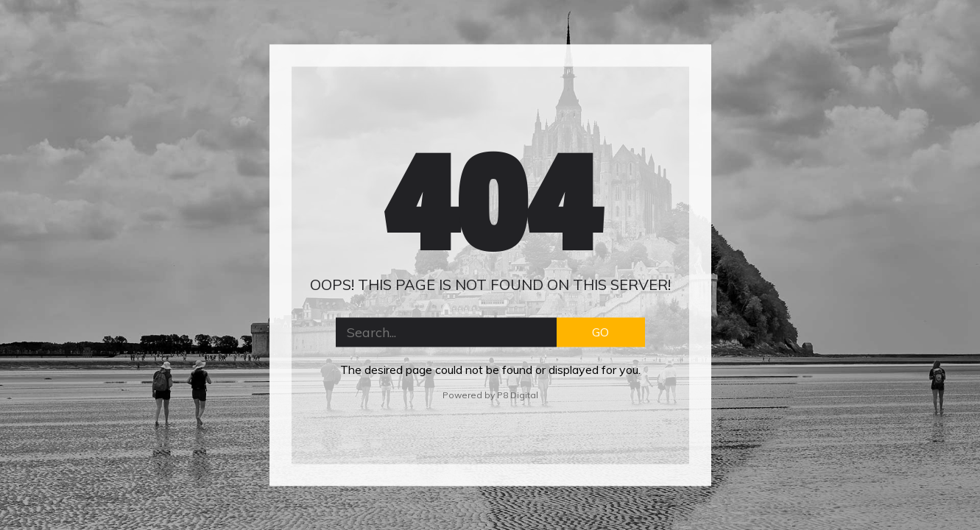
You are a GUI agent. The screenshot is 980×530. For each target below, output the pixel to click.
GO (600, 332)
